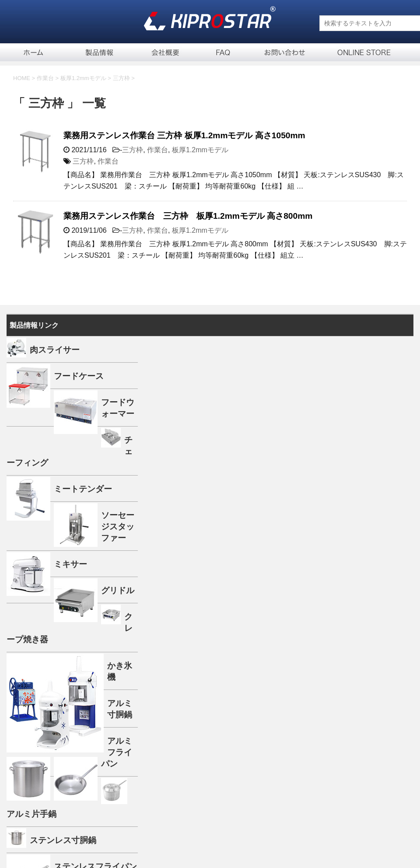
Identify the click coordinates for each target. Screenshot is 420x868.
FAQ (223, 52)
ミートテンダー (83, 489)
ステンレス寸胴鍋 (63, 840)
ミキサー (70, 564)
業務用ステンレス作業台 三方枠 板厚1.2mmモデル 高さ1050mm (184, 135)
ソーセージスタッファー (118, 527)
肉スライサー (55, 350)
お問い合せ (284, 52)
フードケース (79, 376)
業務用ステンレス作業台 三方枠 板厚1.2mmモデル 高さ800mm (188, 216)
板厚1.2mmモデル (200, 150)
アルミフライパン (117, 752)
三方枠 (133, 150)
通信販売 (357, 52)
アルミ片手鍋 (31, 814)
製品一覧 (101, 52)
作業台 (157, 150)
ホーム (33, 52)
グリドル (118, 590)
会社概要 (166, 52)
